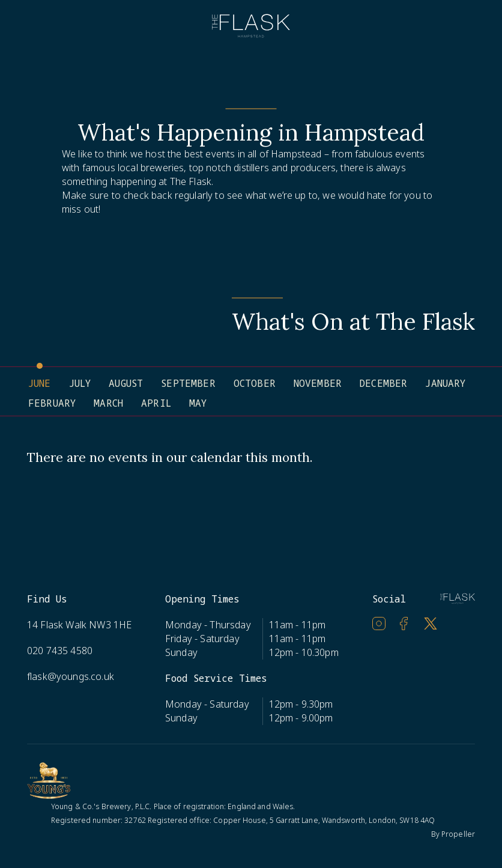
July (80, 383)
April (156, 403)
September (188, 383)
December (383, 383)
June (40, 383)
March (108, 403)
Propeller (458, 834)
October (255, 383)
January (445, 383)
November (318, 383)
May (198, 403)
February (52, 403)
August (126, 383)
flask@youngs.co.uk (71, 676)
